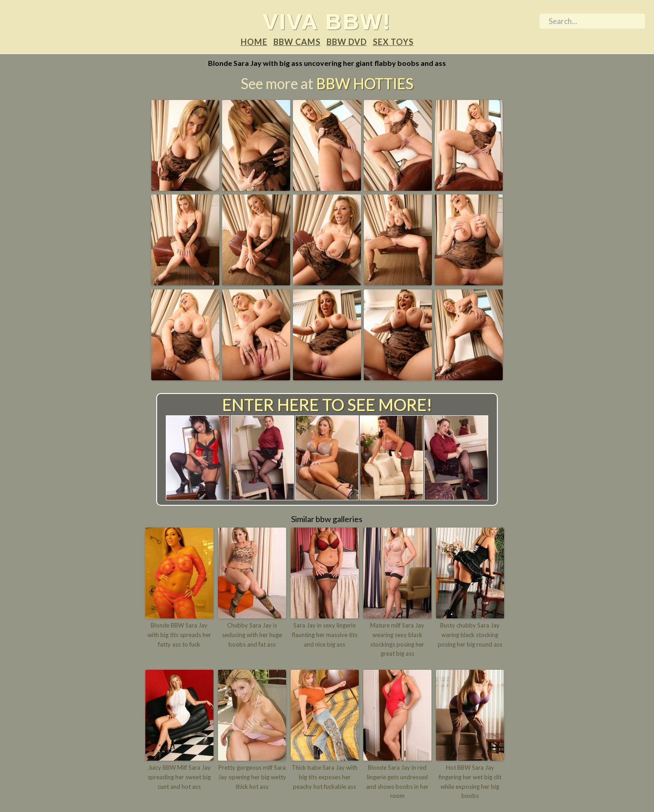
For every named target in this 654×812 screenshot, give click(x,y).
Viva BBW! (327, 21)
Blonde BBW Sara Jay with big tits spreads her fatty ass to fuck (179, 635)
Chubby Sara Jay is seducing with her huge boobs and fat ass (252, 635)
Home (254, 42)
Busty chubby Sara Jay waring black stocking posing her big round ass (470, 635)
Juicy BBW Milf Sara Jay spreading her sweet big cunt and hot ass (179, 777)
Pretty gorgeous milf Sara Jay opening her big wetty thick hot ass (252, 777)
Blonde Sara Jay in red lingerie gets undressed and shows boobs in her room (397, 782)
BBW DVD (347, 42)
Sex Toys (393, 42)
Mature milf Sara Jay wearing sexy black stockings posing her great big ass (397, 639)
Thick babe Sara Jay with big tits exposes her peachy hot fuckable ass (325, 777)
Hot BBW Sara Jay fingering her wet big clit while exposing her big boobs (470, 782)
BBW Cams (297, 42)
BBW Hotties (365, 83)
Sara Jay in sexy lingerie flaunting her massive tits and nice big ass (325, 635)
